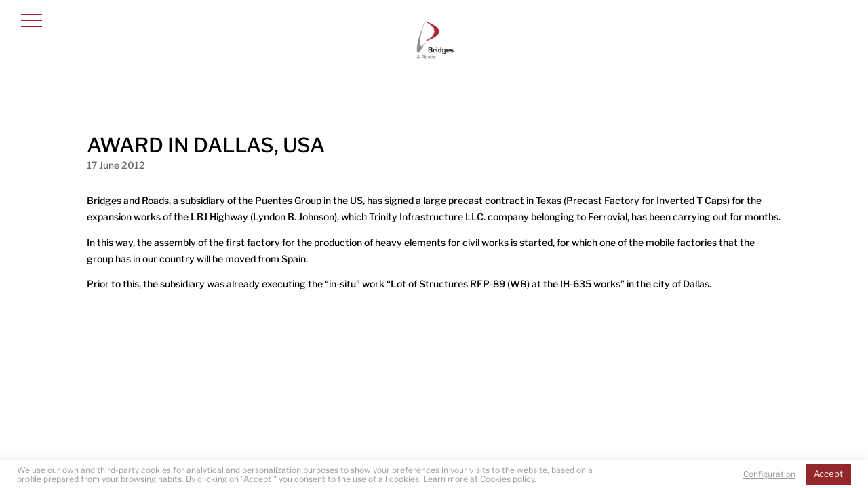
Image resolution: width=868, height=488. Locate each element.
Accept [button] (828, 474)
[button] (32, 20)
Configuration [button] (769, 474)
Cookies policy (507, 479)
